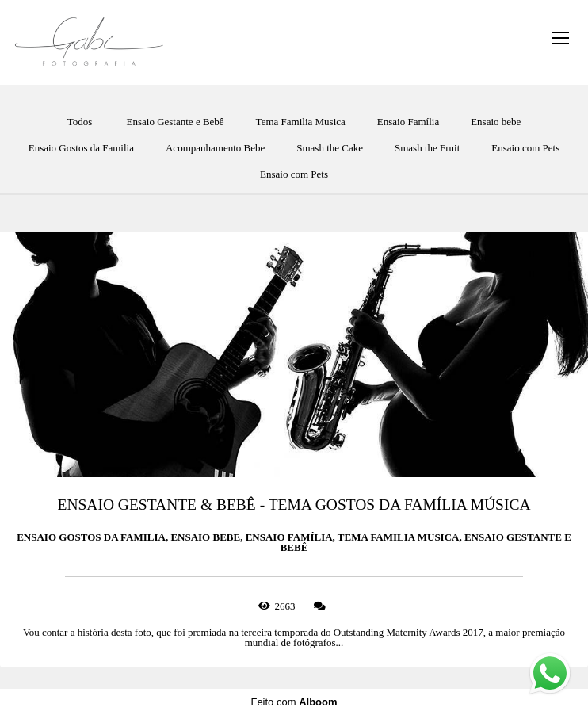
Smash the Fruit (427, 148)
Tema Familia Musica (301, 122)
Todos (80, 122)
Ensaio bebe (496, 122)
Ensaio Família (408, 122)
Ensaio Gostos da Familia (81, 148)
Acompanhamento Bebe (215, 148)
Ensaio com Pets (525, 148)
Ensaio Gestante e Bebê (176, 122)
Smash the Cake (330, 148)
